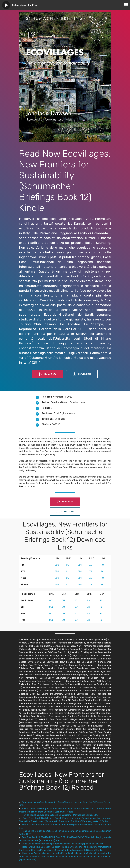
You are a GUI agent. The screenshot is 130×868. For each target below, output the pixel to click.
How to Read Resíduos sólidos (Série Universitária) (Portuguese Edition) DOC (60, 815)
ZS (91, 565)
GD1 (80, 565)
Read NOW (48, 374)
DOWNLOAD (82, 374)
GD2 (57, 565)
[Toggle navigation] (126, 4)
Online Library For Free (25, 5)
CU (68, 565)
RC (102, 565)
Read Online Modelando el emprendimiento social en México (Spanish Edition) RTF (63, 844)
